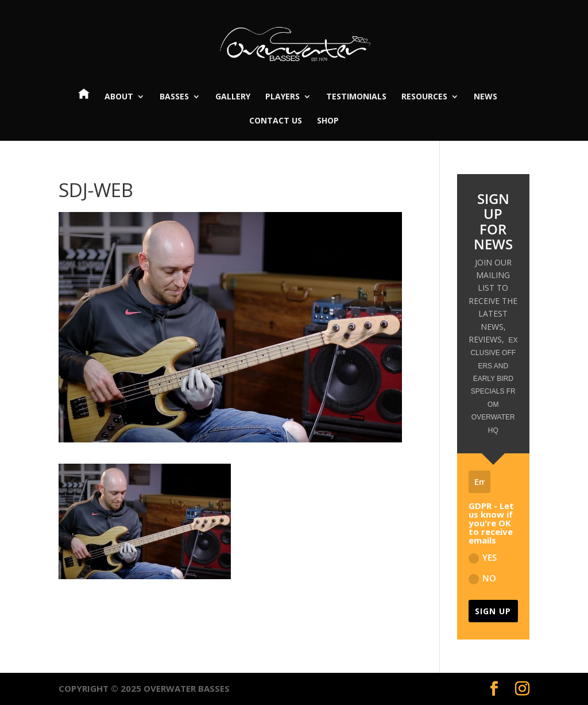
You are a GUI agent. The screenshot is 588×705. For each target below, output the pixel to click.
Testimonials (356, 97)
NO (482, 578)
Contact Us (276, 121)
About (119, 97)
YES (483, 558)
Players (283, 97)
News (486, 97)
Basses (174, 97)
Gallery (233, 97)
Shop (328, 121)
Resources (424, 97)
